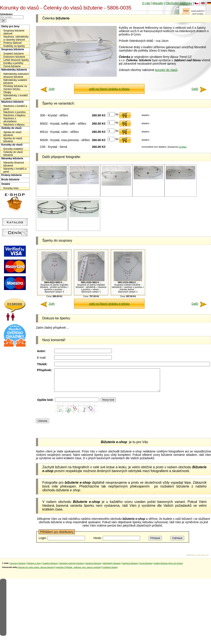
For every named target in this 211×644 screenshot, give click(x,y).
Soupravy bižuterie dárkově (14, 32)
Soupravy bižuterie (13, 49)
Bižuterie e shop (34, 568)
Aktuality (158, 3)
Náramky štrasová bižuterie (14, 164)
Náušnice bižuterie (12, 102)
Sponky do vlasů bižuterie (13, 140)
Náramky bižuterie (12, 158)
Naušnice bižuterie (93, 568)
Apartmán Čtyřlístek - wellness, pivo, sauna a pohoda (78, 572)
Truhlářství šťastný (110, 572)
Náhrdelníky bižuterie (14, 70)
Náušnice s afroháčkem (10, 120)
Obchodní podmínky (179, 3)
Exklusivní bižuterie (14, 57)
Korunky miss (11, 188)
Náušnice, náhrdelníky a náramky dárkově (16, 38)
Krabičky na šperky (14, 46)
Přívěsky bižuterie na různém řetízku (15, 88)
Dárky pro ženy (10, 26)
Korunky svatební (13, 149)
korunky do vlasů (166, 70)
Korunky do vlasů (12, 145)
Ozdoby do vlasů (11, 128)
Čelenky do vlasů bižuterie (13, 154)
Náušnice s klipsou (14, 125)
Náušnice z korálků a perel (15, 108)
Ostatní (6, 184)
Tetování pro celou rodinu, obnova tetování (36, 572)
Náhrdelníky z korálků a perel (16, 97)
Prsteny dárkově (13, 43)
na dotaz (182, 147)
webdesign (191, 560)
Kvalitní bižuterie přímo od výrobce (168, 568)
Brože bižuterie (10, 180)
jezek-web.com (203, 560)
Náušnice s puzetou (14, 112)
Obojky (7, 92)
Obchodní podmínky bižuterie (72, 568)
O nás (146, 3)
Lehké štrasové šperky (16, 60)
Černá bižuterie (12, 66)
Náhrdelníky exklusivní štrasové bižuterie (16, 75)
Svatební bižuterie (14, 54)
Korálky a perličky (13, 63)
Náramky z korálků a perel (15, 170)
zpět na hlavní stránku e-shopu (109, 89)
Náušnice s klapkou (14, 115)
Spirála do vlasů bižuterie (12, 134)
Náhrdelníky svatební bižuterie (15, 82)
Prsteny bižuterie (12, 175)
